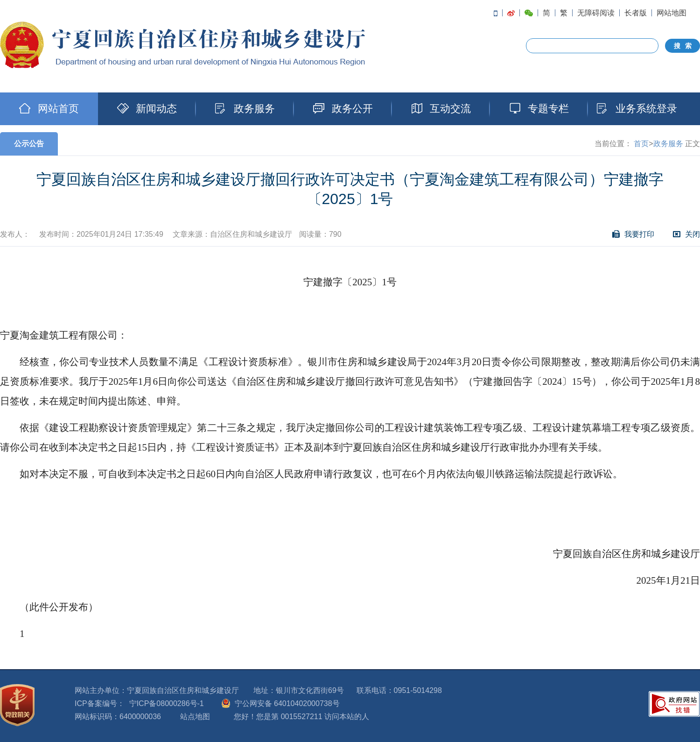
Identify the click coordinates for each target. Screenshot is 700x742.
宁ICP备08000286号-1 (167, 703)
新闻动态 (147, 109)
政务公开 (343, 109)
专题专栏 (539, 109)
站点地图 (195, 717)
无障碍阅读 (596, 13)
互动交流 (441, 109)
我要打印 (633, 234)
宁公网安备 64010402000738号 (287, 703)
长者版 (636, 13)
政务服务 (245, 109)
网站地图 (672, 13)
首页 (641, 144)
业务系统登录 (637, 109)
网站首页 (49, 109)
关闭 (686, 234)
